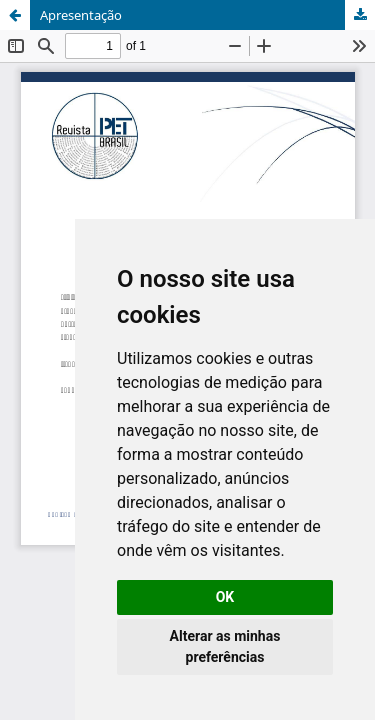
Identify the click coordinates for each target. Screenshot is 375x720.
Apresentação (81, 15)
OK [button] (225, 597)
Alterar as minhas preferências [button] (225, 646)
